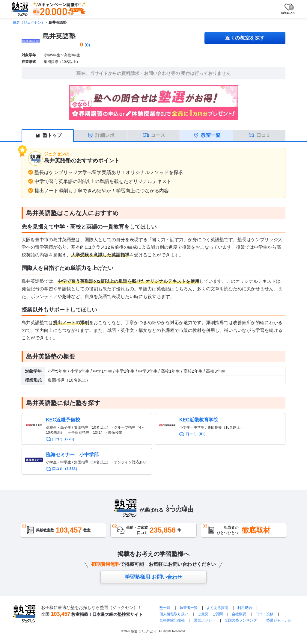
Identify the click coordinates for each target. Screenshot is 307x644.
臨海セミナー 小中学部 (72, 455)
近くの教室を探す (245, 38)
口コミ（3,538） (66, 469)
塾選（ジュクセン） (29, 22)
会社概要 (239, 614)
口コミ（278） (64, 439)
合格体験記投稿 (172, 620)
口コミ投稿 (264, 614)
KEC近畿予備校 (63, 420)
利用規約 (245, 608)
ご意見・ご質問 (210, 614)
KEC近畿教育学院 (199, 420)
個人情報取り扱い (174, 614)
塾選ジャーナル (279, 620)
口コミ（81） (197, 434)
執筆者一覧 (189, 608)
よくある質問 (218, 608)
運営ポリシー (205, 620)
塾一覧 (165, 608)
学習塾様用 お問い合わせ (153, 577)
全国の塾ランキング (241, 620)
